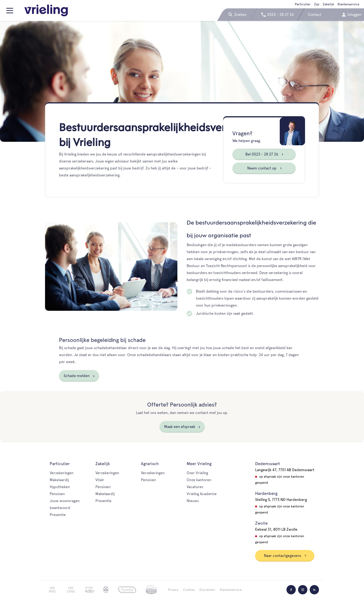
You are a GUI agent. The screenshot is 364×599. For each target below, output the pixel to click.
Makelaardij (59, 480)
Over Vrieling (197, 473)
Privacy (173, 590)
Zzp (317, 4)
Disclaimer (207, 590)
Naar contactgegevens (285, 556)
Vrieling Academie (202, 494)
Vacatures (195, 487)
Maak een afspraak (180, 427)
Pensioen (57, 494)
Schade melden (77, 376)
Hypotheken (60, 487)
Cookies (189, 590)
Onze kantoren (199, 480)
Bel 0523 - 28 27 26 (265, 154)
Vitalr (100, 480)
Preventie (58, 515)
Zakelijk (328, 4)
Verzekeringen (62, 473)
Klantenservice (348, 4)
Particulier (303, 4)
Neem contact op (265, 168)
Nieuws (193, 501)
